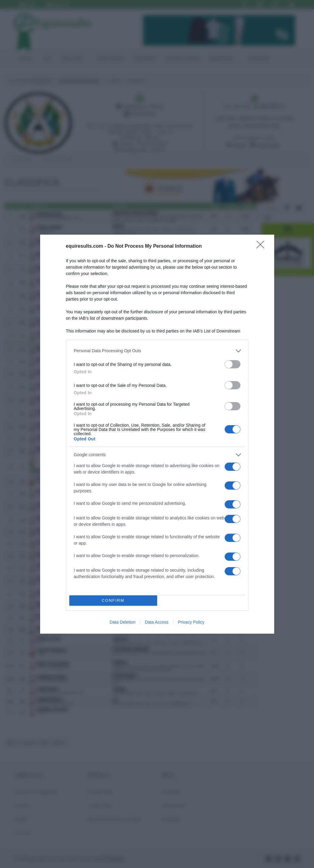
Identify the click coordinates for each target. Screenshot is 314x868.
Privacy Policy (191, 622)
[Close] (262, 246)
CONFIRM (113, 600)
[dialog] (157, 434)
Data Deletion (123, 622)
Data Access (157, 622)
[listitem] (157, 351)
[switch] (233, 364)
